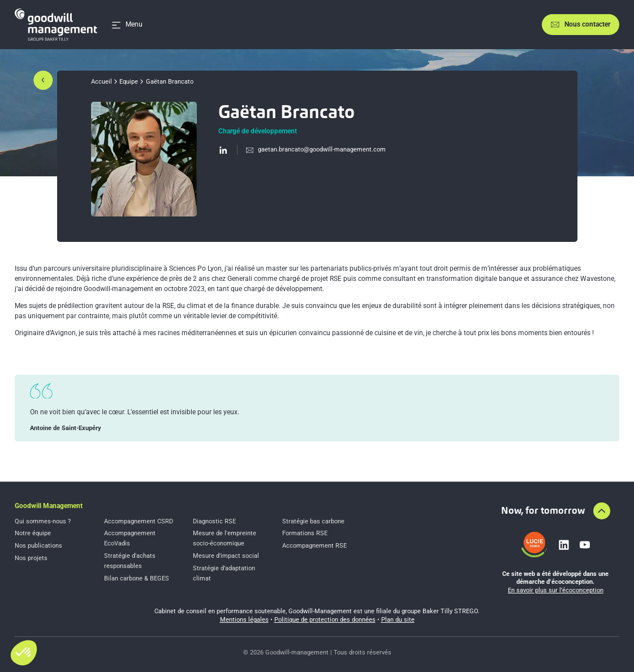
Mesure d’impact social (226, 556)
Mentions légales (244, 620)
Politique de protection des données (325, 620)
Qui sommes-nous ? (43, 521)
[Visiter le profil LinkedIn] (223, 150)
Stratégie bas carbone (313, 521)
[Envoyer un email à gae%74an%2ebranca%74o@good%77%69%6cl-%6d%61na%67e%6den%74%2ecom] (311, 150)
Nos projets (31, 558)
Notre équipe (33, 533)
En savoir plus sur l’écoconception (556, 590)
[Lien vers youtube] (585, 545)
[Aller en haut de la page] (602, 511)
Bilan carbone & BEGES (137, 578)
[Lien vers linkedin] (564, 545)
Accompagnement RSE (314, 546)
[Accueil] (56, 25)
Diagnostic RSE (214, 521)
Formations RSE (305, 533)
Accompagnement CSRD (139, 521)
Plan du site (398, 620)
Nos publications (38, 546)
